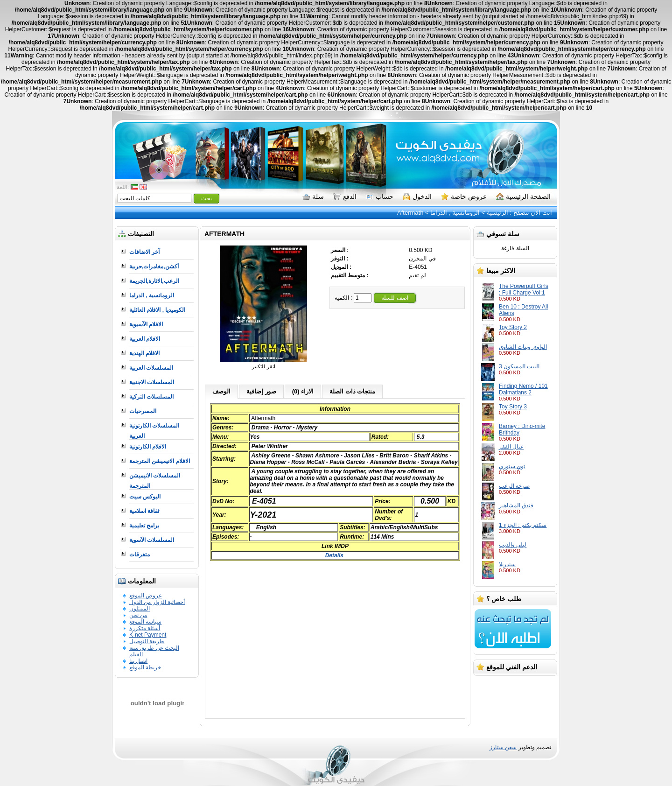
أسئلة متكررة (145, 628)
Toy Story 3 (513, 407)
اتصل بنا (138, 661)
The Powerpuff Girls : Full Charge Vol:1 (524, 289)
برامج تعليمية (144, 526)
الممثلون (140, 609)
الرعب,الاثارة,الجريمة (154, 281)
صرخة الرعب (514, 486)
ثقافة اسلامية (144, 511)
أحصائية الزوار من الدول (157, 602)
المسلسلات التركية (151, 397)
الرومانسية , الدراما (455, 213)
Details (334, 555)
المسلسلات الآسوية (152, 540)
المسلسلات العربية (151, 368)
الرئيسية (497, 213)
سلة (313, 196)
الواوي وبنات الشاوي (523, 347)
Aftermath (410, 213)
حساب (380, 196)
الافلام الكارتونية (148, 447)
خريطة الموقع (145, 667)
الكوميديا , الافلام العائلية (157, 310)
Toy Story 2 (513, 327)
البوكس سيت (145, 497)
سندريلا (507, 564)
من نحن (138, 615)
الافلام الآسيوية (146, 324)
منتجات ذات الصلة (352, 391)
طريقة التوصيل (147, 641)
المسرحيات (143, 411)
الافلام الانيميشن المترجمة (160, 461)
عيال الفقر (511, 447)
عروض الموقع (146, 596)
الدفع (345, 196)
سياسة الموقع (145, 622)
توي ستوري (512, 466)
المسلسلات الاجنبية (152, 382)
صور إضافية (261, 391)
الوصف (221, 391)
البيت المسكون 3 (519, 366)
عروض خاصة (464, 196)
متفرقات (140, 554)
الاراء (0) (303, 391)
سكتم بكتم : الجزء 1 (523, 525)
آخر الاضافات (144, 252)
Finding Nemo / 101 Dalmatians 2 (523, 389)
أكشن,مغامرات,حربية (154, 267)
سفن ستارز (503, 747)
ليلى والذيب (513, 545)
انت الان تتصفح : (530, 213)
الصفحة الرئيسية (523, 196)
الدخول (417, 196)
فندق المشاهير (516, 505)
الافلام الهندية (144, 353)
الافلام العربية (145, 339)
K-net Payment (148, 635)
